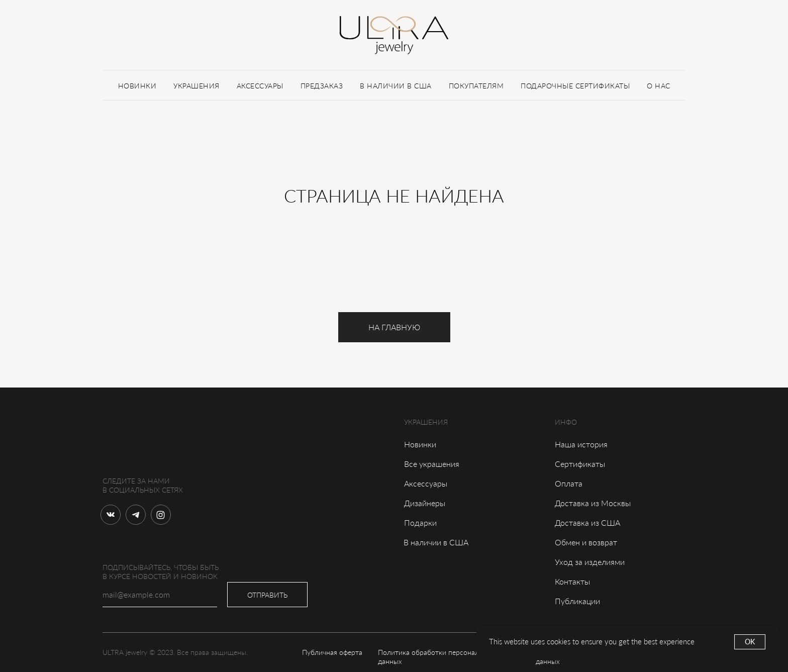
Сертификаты (580, 464)
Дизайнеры (425, 503)
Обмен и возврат (586, 542)
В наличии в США (436, 542)
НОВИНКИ (137, 86)
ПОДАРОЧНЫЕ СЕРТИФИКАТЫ (575, 86)
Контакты (572, 581)
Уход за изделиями (590, 562)
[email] (160, 595)
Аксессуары (426, 483)
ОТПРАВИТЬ (267, 595)
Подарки (420, 522)
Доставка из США (587, 522)
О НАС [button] (659, 86)
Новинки (420, 444)
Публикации (577, 601)
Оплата (569, 483)
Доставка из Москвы (593, 503)
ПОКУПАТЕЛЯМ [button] (476, 86)
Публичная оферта (332, 652)
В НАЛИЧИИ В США (396, 86)
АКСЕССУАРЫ (260, 86)
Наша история (581, 444)
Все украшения (432, 464)
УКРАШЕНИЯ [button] (196, 86)
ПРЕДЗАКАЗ (322, 86)
